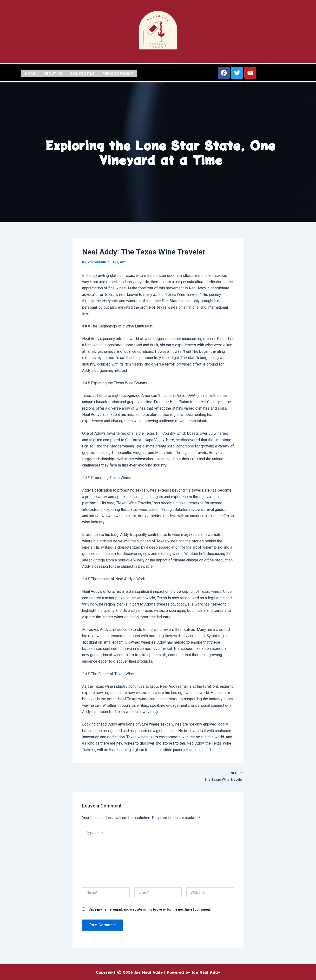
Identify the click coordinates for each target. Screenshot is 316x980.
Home (30, 73)
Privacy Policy (118, 73)
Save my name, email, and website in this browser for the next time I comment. (150, 910)
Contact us (82, 73)
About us (53, 73)
